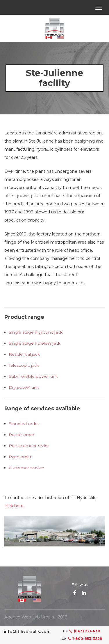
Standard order (24, 424)
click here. (14, 506)
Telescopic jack (24, 365)
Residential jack (24, 354)
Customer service (26, 468)
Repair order (22, 435)
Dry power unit (24, 387)
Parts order (20, 457)
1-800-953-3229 (84, 639)
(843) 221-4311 (84, 631)
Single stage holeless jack (35, 343)
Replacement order (29, 446)
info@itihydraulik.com (27, 631)
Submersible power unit (33, 376)
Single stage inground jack (36, 332)
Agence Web (18, 617)
